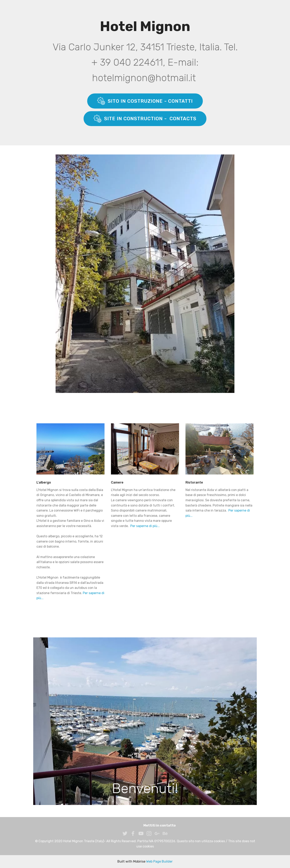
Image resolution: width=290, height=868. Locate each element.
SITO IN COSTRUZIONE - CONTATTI (145, 101)
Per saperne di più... (145, 526)
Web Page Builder (159, 861)
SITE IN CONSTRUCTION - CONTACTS (145, 119)
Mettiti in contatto (159, 825)
